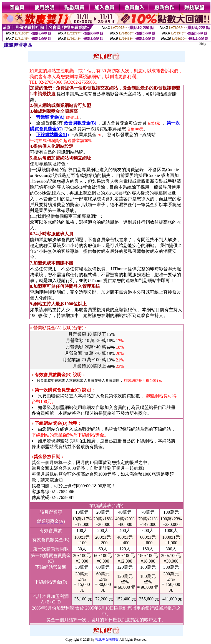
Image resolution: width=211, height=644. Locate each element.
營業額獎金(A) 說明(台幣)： (59, 328)
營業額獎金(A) (50, 117)
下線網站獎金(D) (52, 135)
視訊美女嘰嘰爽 (107, 640)
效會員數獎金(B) (80, 123)
